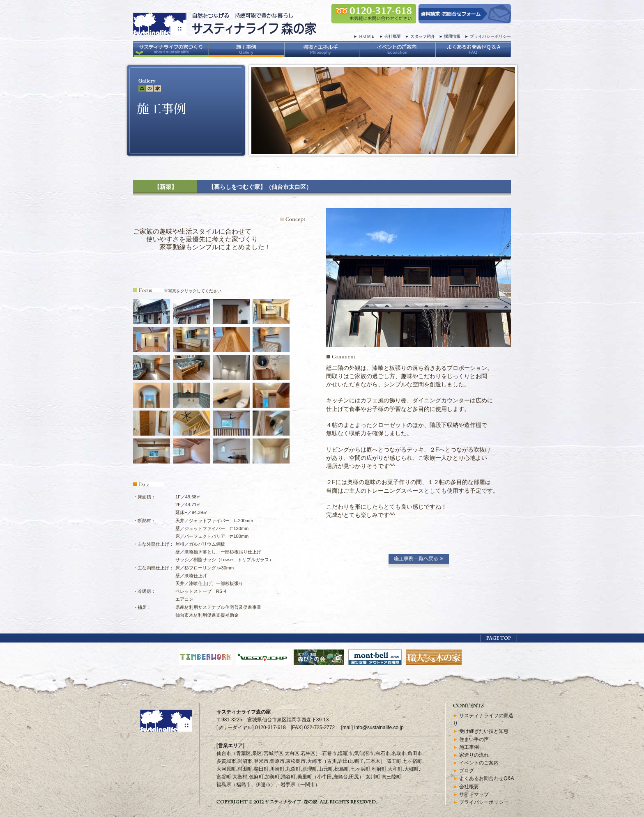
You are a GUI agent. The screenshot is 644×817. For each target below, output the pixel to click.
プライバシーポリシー (490, 36)
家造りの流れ (474, 755)
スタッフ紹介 (423, 36)
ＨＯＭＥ (367, 36)
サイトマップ (474, 794)
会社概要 (393, 36)
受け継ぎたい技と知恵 (484, 731)
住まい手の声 (474, 739)
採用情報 (452, 36)
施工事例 (469, 747)
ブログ (467, 771)
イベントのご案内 (479, 763)
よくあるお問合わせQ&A (486, 778)
